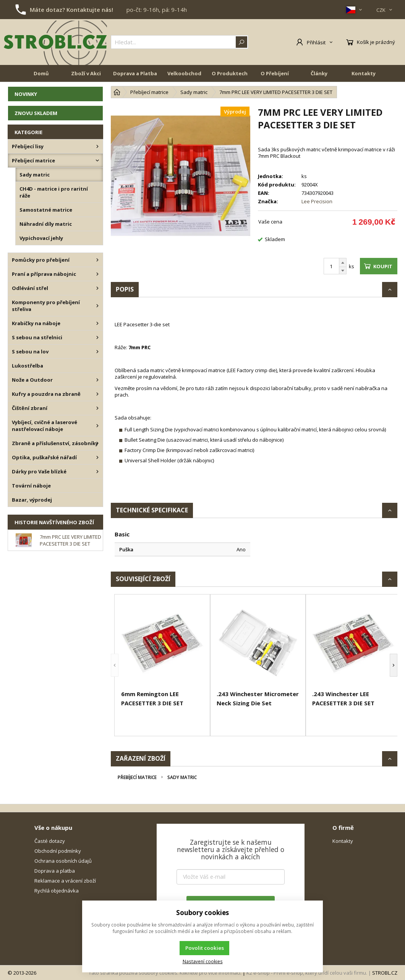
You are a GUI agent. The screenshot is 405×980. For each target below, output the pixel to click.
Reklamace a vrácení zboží (65, 881)
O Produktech (230, 73)
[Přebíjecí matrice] (97, 160)
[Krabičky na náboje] (97, 323)
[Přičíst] (343, 262)
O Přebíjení (275, 73)
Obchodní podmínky (58, 851)
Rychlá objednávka (57, 891)
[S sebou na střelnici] (97, 337)
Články (319, 73)
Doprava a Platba (135, 73)
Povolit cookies (205, 948)
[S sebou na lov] (97, 352)
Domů (41, 73)
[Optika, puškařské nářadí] (97, 457)
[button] (115, 665)
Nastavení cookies (203, 961)
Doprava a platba (55, 871)
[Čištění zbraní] (97, 408)
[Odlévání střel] (97, 288)
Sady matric (182, 777)
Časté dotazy (50, 841)
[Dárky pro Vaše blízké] (97, 471)
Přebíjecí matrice (137, 777)
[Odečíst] (343, 271)
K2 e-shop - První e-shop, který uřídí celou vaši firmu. (307, 973)
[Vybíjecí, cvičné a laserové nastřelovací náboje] (97, 426)
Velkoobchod (184, 73)
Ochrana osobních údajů (63, 861)
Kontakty (364, 73)
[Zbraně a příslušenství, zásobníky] (97, 443)
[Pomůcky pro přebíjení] (97, 260)
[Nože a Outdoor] (97, 380)
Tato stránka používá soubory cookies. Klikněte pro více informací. (165, 973)
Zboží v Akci (86, 73)
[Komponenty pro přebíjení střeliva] (97, 306)
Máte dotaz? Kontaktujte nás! (71, 10)
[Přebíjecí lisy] (97, 146)
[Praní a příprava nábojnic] (97, 274)
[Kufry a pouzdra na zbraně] (97, 394)
